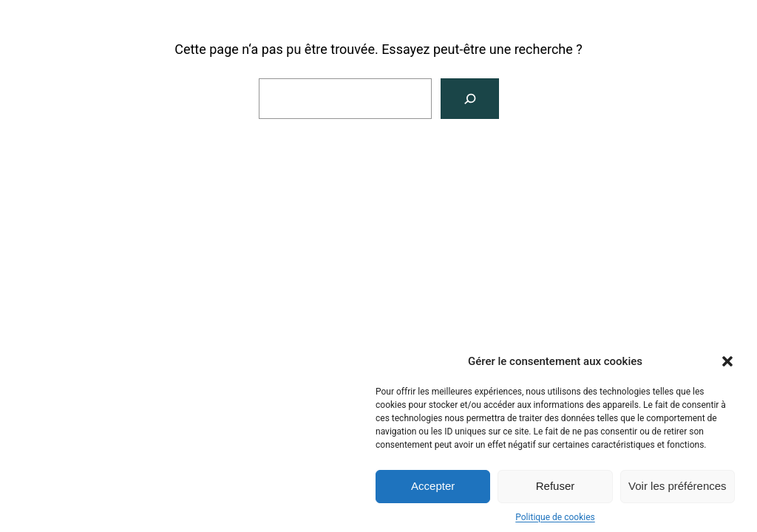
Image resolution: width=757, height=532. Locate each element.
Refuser (556, 489)
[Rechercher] (470, 99)
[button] (727, 364)
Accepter (433, 489)
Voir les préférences (678, 489)
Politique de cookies (555, 520)
